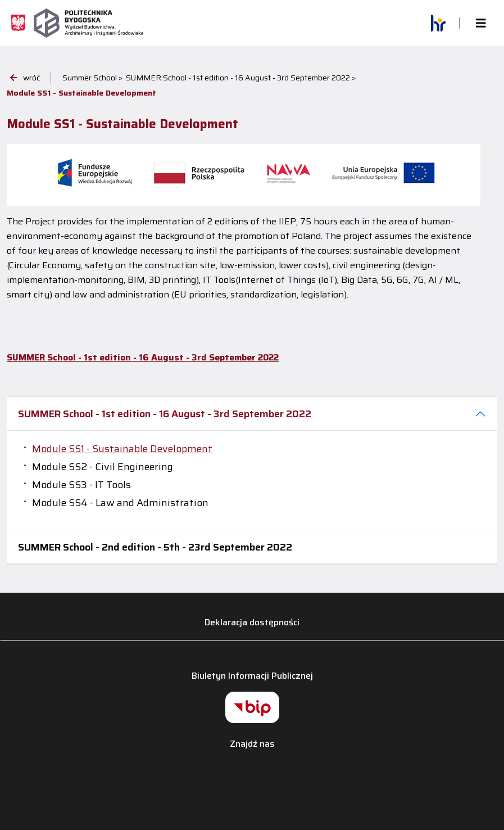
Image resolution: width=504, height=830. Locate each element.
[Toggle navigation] (481, 23)
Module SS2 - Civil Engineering (103, 467)
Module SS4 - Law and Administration (120, 503)
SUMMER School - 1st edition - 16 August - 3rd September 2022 (165, 414)
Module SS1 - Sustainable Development (122, 449)
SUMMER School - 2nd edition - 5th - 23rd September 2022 (155, 547)
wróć (25, 78)
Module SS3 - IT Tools (81, 485)
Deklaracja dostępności (252, 622)
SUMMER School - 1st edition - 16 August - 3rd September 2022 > (241, 78)
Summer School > (93, 78)
